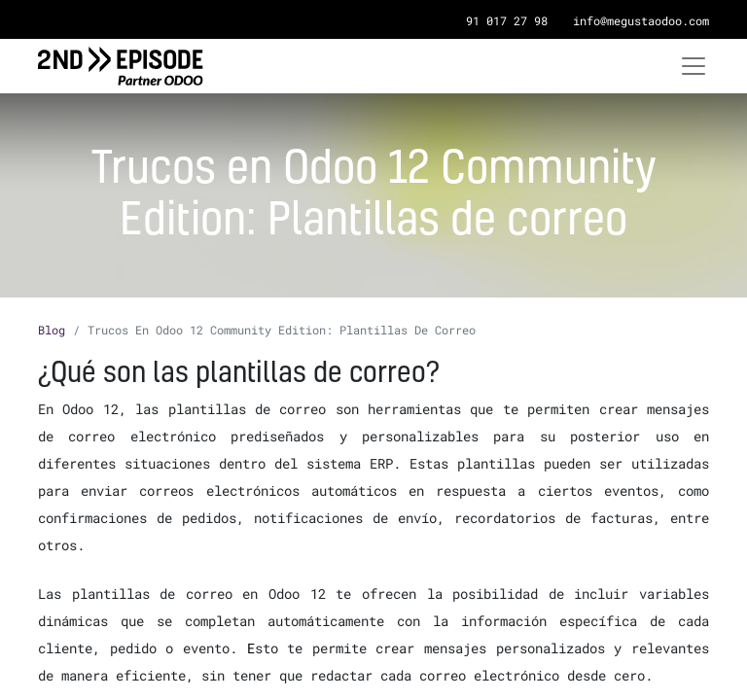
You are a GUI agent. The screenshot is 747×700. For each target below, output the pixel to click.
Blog (52, 330)
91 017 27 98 (507, 20)
